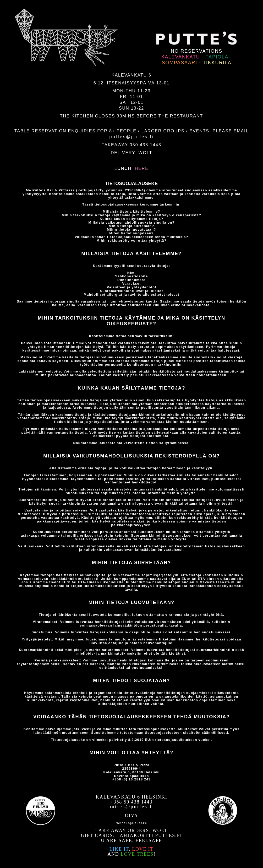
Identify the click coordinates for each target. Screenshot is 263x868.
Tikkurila (217, 63)
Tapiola (217, 57)
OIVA (131, 816)
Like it (119, 849)
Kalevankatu (180, 57)
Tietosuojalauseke (131, 823)
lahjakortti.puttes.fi (149, 835)
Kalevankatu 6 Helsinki (131, 797)
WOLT (146, 153)
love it (143, 849)
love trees (137, 854)
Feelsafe (149, 840)
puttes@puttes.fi (131, 137)
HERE (142, 168)
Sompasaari (179, 63)
